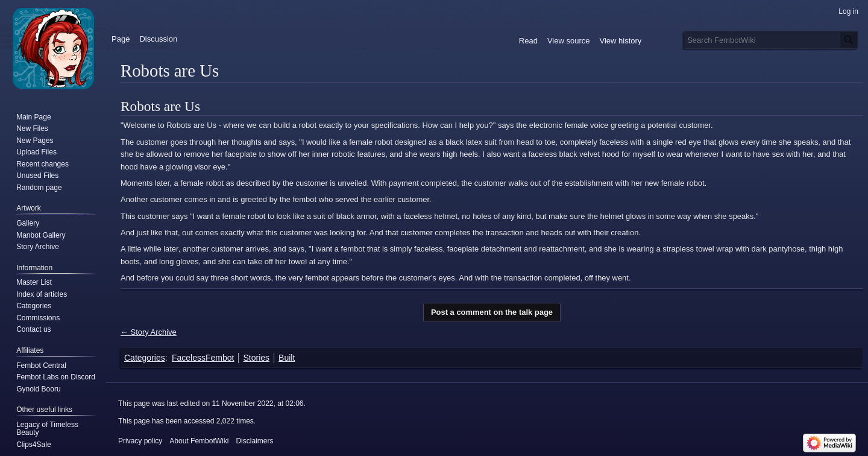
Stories (256, 358)
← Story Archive (149, 332)
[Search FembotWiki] (771, 40)
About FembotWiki (199, 441)
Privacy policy (140, 441)
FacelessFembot (203, 358)
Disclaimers (254, 441)
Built (287, 358)
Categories (145, 358)
